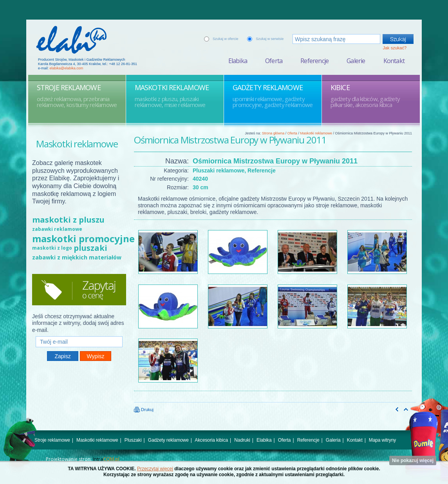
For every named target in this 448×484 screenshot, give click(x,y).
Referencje (314, 61)
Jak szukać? (395, 48)
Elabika (238, 61)
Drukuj (144, 410)
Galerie (356, 61)
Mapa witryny (382, 440)
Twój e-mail (79, 333)
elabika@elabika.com (67, 68)
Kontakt (394, 61)
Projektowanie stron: (83, 459)
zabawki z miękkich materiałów (77, 257)
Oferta (274, 61)
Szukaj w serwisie (270, 39)
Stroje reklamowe (52, 440)
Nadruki (242, 440)
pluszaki (90, 248)
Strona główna (273, 133)
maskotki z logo (52, 248)
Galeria (333, 440)
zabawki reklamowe (57, 229)
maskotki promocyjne (83, 238)
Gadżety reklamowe (168, 440)
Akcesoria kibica (211, 440)
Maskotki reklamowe (316, 133)
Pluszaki (133, 440)
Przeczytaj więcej (155, 469)
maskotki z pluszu (68, 220)
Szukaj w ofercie (226, 39)
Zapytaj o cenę (79, 290)
